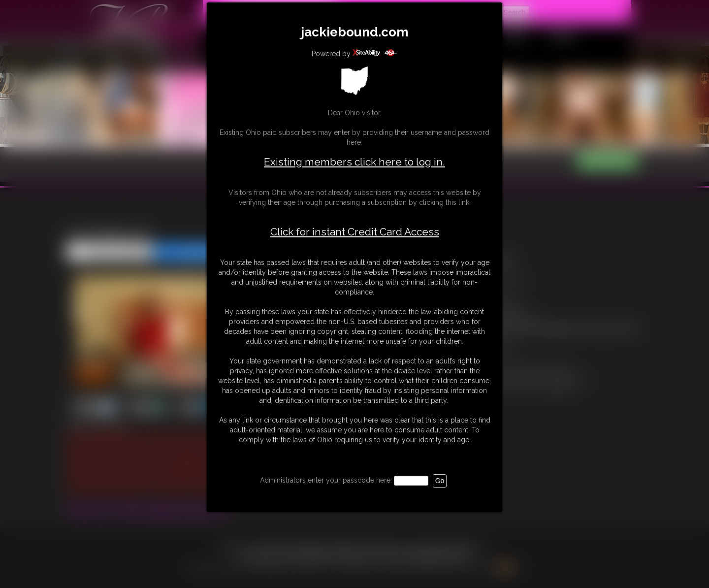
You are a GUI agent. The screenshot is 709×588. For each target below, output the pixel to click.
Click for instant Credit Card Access (355, 232)
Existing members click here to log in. (354, 162)
